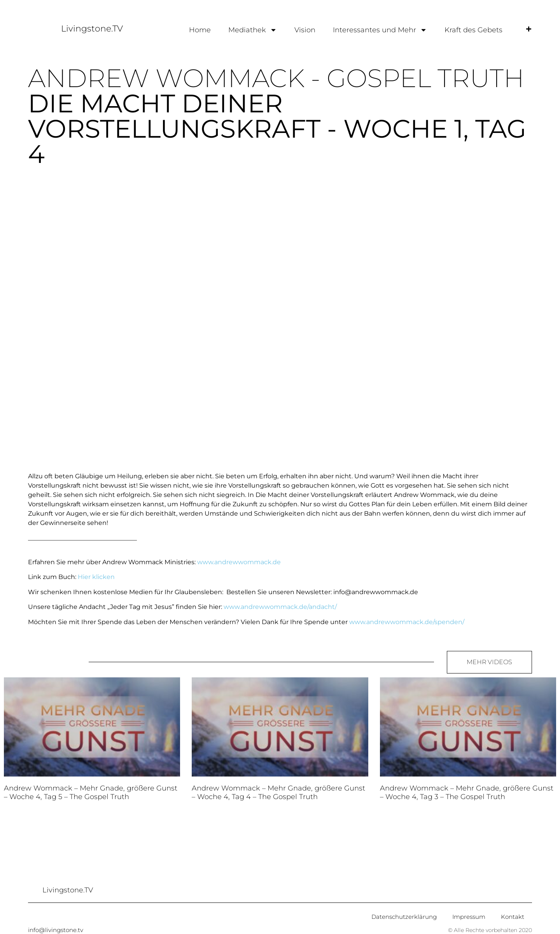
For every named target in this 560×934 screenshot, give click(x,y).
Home (200, 30)
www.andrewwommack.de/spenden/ (407, 622)
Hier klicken (96, 577)
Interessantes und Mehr (380, 30)
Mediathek (253, 30)
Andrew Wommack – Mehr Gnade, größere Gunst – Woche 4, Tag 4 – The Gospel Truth (278, 792)
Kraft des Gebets (473, 30)
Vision (305, 30)
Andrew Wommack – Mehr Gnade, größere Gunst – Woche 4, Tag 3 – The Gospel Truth (467, 792)
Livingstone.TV (92, 29)
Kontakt (513, 917)
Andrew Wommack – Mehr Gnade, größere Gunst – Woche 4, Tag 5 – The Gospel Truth (91, 792)
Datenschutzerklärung (404, 917)
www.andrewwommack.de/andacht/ (280, 607)
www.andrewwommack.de (239, 562)
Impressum (469, 917)
